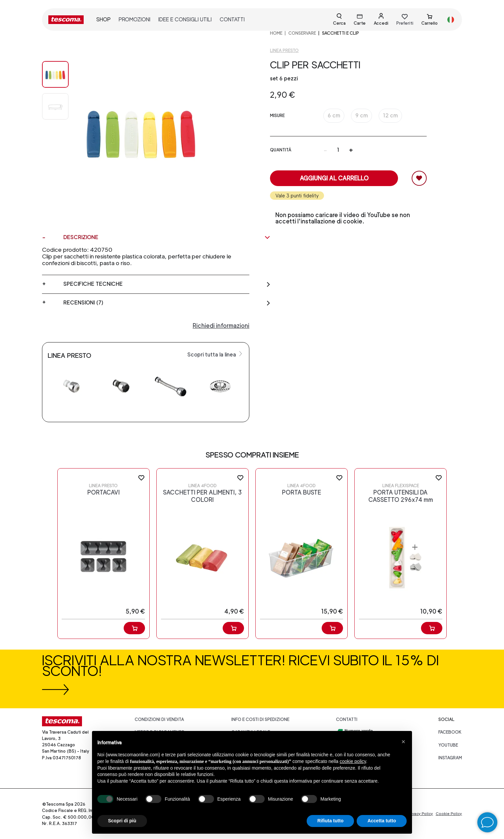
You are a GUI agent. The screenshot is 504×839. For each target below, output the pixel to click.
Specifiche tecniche (167, 284)
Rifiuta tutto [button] (330, 821)
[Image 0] (55, 74)
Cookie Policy (449, 814)
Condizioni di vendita (159, 719)
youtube (448, 745)
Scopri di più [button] (122, 821)
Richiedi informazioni (221, 326)
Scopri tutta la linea (215, 354)
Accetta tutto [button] (382, 821)
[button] (403, 742)
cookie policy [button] (353, 761)
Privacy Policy (420, 814)
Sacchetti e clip (340, 33)
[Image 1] (55, 106)
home (276, 33)
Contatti (347, 719)
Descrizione (167, 237)
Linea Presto (284, 51)
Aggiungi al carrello (334, 178)
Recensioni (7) (167, 303)
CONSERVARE (302, 33)
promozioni (134, 20)
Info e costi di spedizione (260, 719)
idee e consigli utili (185, 20)
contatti (232, 20)
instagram (450, 758)
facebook (450, 732)
